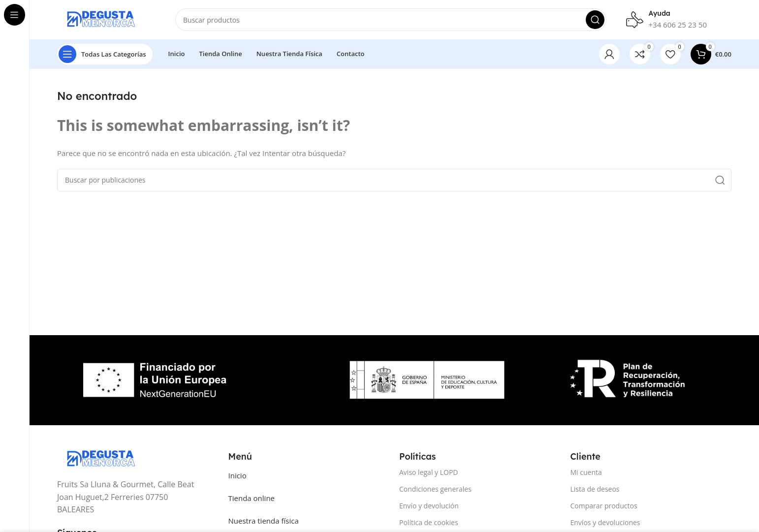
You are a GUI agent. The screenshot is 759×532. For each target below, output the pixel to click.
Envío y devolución (429, 506)
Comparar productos (604, 506)
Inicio (237, 475)
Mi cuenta (586, 472)
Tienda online (252, 498)
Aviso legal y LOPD (429, 472)
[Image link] (106, 458)
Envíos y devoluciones (605, 522)
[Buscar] (391, 20)
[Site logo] (106, 19)
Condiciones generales (435, 489)
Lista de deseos (595, 489)
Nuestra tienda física (264, 521)
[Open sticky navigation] (105, 54)
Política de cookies (429, 522)
